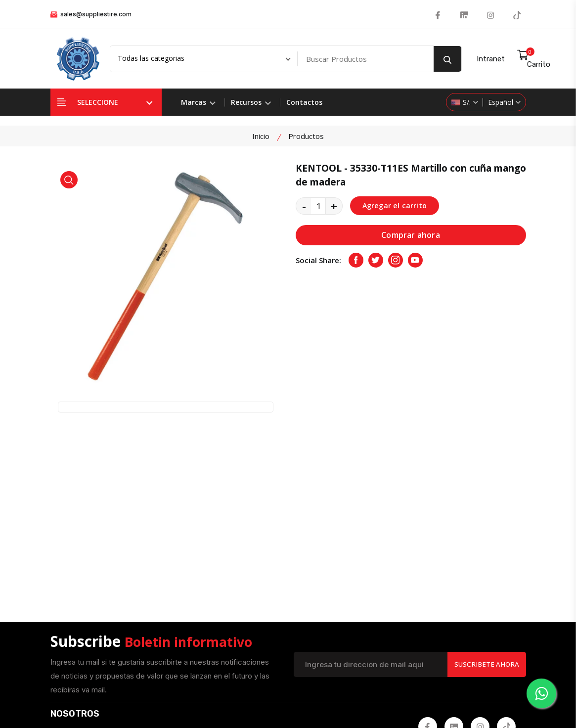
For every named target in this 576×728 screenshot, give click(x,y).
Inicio (261, 136)
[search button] (447, 59)
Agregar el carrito (396, 206)
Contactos (304, 102)
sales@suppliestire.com (91, 14)
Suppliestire (235, 701)
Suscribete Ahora (485, 484)
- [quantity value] (304, 206)
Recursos (251, 102)
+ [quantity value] (334, 206)
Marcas (198, 102)
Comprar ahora (411, 235)
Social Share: (318, 261)
